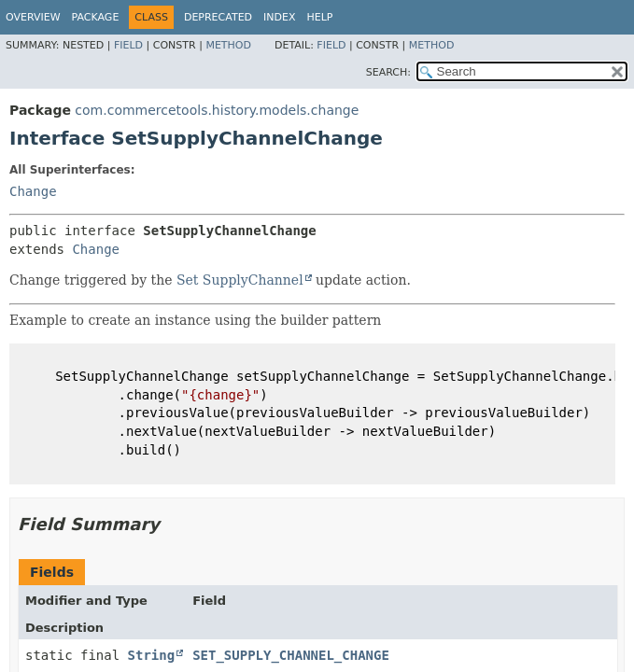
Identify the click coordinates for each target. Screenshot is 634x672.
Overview (33, 17)
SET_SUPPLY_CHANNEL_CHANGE (291, 655)
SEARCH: (388, 72)
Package (96, 17)
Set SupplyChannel (240, 280)
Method (228, 45)
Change (33, 191)
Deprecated (218, 17)
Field (128, 45)
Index (279, 17)
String (152, 655)
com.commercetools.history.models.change (217, 110)
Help (320, 17)
